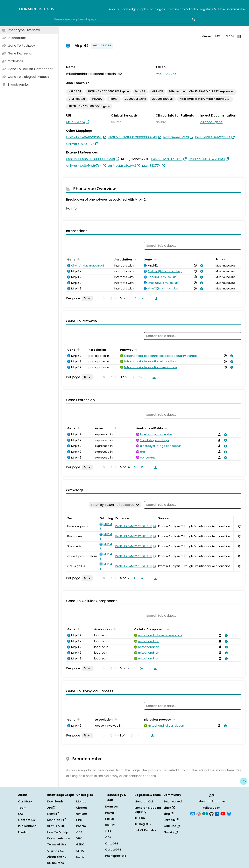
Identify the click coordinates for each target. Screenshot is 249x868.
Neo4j (53, 814)
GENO (80, 844)
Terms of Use (57, 844)
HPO (79, 820)
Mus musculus (166, 73)
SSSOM (110, 825)
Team (22, 808)
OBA (79, 832)
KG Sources (56, 863)
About (114, 9)
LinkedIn (171, 820)
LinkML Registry (145, 830)
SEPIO (80, 851)
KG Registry (143, 824)
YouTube (171, 826)
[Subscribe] (193, 814)
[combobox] (124, 19)
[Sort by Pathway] (136, 349)
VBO (79, 838)
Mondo (81, 801)
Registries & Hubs (213, 9)
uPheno (82, 814)
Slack (169, 808)
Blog (168, 814)
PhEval (110, 813)
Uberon (82, 808)
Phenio (81, 826)
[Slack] (199, 814)
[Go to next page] (135, 298)
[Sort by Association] (134, 259)
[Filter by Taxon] (115, 505)
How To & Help (58, 832)
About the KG (57, 857)
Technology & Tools (183, 9)
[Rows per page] (87, 298)
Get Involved (173, 801)
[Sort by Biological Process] (173, 719)
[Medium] (205, 814)
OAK (108, 831)
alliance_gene (211, 122)
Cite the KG (56, 851)
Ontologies (158, 9)
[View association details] (201, 266)
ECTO (80, 857)
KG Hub (140, 818)
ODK (108, 837)
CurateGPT (113, 850)
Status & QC (56, 826)
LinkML (110, 819)
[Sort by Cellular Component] (167, 629)
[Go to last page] (142, 298)
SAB (21, 814)
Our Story (25, 801)
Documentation (59, 838)
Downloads (55, 801)
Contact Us (26, 820)
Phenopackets (116, 856)
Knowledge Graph (134, 9)
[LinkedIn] (217, 814)
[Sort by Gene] (78, 259)
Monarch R (57, 820)
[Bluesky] (229, 814)
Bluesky (171, 832)
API (51, 808)
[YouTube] (223, 814)
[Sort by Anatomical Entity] (165, 428)
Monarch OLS (144, 801)
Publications (27, 826)
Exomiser (112, 807)
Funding (24, 832)
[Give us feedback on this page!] (244, 781)
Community (236, 9)
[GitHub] (211, 814)
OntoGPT (112, 843)
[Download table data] (156, 298)
